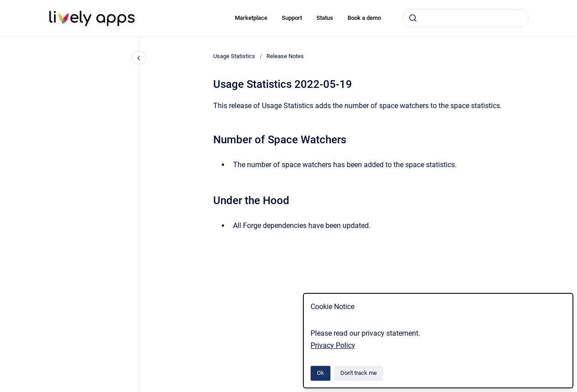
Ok (321, 373)
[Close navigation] (139, 58)
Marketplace (251, 18)
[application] (575, 390)
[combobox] (466, 18)
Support (292, 18)
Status (325, 18)
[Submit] (413, 18)
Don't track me (359, 373)
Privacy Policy (333, 345)
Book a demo (364, 18)
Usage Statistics (234, 56)
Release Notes (285, 56)
